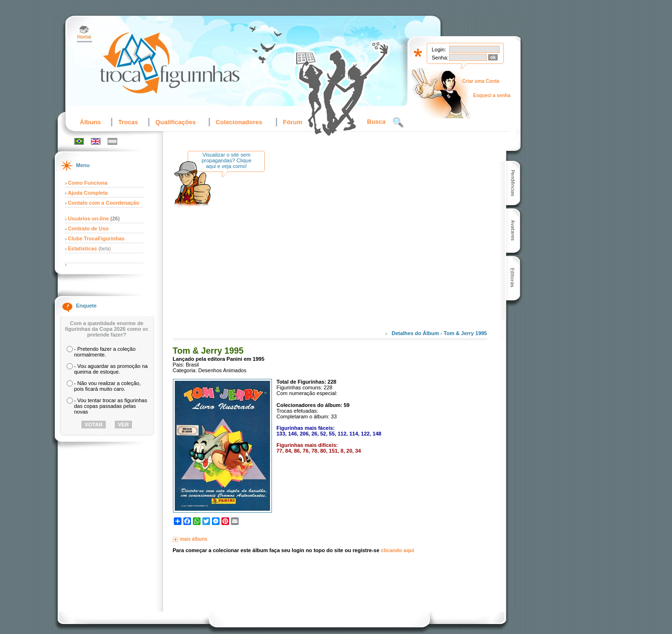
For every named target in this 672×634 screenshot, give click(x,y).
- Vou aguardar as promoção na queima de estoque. (111, 369)
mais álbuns (194, 539)
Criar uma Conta (481, 81)
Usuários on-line (89, 218)
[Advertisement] (351, 247)
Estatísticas (83, 248)
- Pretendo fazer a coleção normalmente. (105, 352)
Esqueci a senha (492, 95)
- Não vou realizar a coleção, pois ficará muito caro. (108, 386)
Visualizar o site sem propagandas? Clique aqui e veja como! (226, 160)
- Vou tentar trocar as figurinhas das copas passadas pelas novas (111, 406)
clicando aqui (398, 550)
